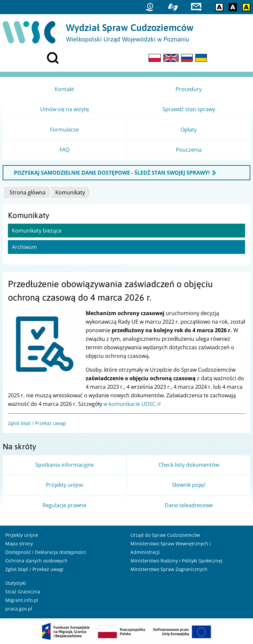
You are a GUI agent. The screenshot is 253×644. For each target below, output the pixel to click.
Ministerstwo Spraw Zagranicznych (169, 569)
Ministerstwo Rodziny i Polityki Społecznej (176, 561)
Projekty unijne (22, 535)
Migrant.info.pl (22, 600)
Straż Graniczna (23, 592)
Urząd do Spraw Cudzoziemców (165, 535)
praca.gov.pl (19, 609)
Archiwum (24, 247)
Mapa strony (19, 544)
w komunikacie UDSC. (132, 404)
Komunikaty (70, 192)
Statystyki (16, 583)
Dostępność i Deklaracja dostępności (46, 552)
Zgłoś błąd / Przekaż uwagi (37, 423)
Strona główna (28, 192)
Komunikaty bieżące (37, 231)
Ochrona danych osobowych (36, 561)
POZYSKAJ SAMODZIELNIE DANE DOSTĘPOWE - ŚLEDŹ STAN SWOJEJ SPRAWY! (112, 173)
